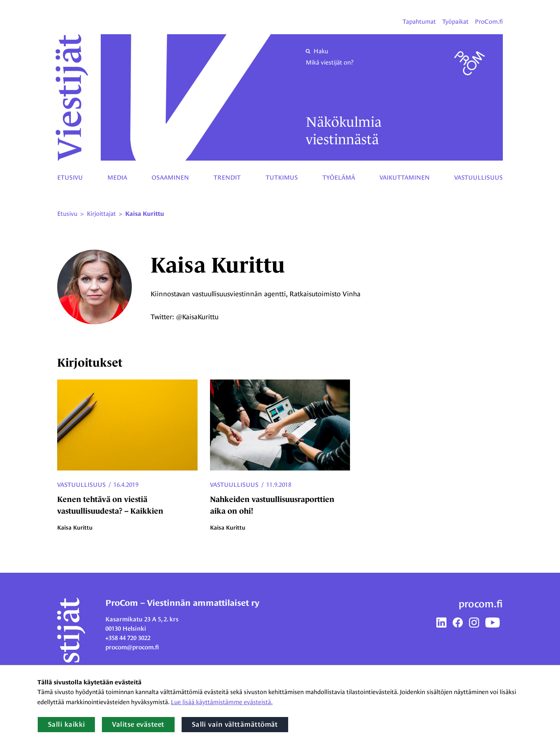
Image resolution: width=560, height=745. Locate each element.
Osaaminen (170, 178)
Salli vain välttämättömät (235, 724)
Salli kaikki (66, 724)
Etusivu (70, 178)
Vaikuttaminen (405, 178)
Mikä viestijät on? (330, 62)
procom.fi (481, 604)
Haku (317, 51)
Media (117, 178)
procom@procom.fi (132, 647)
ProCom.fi (489, 22)
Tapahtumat (419, 22)
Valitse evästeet (138, 724)
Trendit (227, 178)
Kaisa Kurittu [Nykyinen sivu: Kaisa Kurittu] (145, 214)
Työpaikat (455, 22)
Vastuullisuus (479, 178)
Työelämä (339, 178)
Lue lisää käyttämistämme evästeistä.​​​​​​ (222, 702)
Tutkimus (282, 178)
